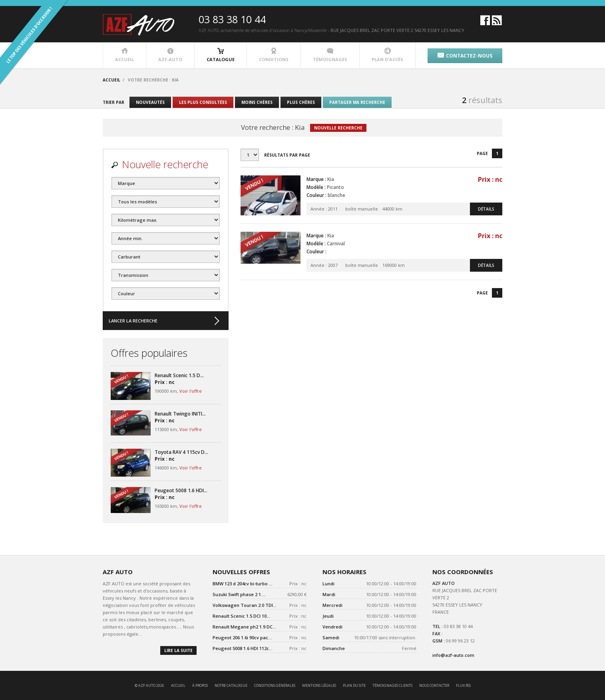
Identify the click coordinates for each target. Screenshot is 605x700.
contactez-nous (465, 56)
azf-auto (170, 55)
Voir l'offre (191, 391)
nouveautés (150, 102)
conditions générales (275, 685)
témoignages (330, 55)
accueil (124, 55)
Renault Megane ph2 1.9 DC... (244, 627)
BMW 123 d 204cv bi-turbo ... (243, 584)
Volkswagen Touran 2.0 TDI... (245, 605)
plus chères (301, 102)
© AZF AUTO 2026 (149, 685)
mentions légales (319, 685)
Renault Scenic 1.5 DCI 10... (241, 616)
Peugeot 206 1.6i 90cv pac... (242, 637)
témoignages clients (392, 685)
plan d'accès (387, 55)
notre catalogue (231, 685)
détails (486, 209)
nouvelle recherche (338, 128)
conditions (274, 55)
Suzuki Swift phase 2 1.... (239, 594)
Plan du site (354, 685)
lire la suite (178, 650)
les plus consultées (203, 102)
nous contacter (434, 685)
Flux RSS (463, 685)
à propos (200, 685)
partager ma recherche (357, 102)
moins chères (257, 102)
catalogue (221, 55)
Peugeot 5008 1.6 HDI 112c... (243, 648)
